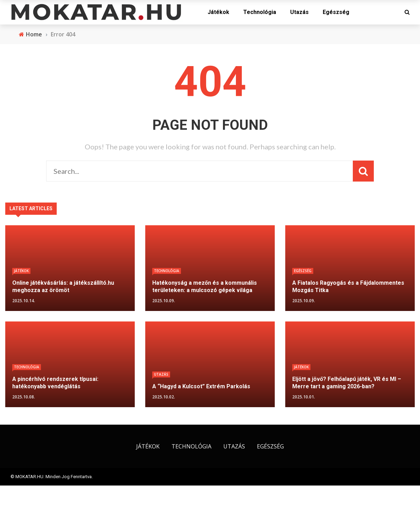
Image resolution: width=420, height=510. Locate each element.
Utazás (299, 12)
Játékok (218, 12)
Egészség (336, 12)
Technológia (260, 12)
